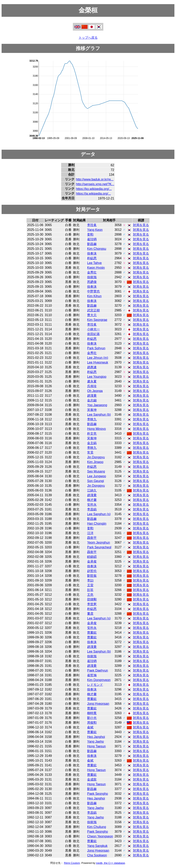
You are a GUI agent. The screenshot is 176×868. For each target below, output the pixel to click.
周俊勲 (92, 723)
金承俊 (92, 561)
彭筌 (90, 590)
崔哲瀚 (92, 675)
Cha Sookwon (97, 855)
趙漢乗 (92, 396)
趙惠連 (92, 367)
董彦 (90, 614)
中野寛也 (93, 291)
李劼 (90, 580)
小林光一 (93, 329)
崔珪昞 (92, 239)
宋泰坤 (92, 410)
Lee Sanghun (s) (99, 514)
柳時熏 (92, 713)
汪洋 (90, 533)
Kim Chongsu (97, 249)
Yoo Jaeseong (97, 405)
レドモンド (95, 685)
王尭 (90, 595)
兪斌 (90, 727)
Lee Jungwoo (97, 476)
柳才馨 (92, 500)
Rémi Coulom (72, 863)
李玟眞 (92, 225)
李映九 (92, 419)
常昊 (90, 452)
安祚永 (92, 505)
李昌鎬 (92, 509)
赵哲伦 (92, 571)
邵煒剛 (92, 599)
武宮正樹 (93, 310)
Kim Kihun (94, 296)
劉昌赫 (92, 244)
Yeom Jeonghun (98, 542)
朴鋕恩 (92, 258)
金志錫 (92, 400)
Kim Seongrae (97, 320)
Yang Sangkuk (97, 846)
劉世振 (92, 576)
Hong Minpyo (96, 429)
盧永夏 (92, 381)
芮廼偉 (92, 282)
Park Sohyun (96, 348)
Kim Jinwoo (95, 462)
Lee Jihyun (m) (98, 358)
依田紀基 (93, 334)
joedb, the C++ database (110, 863)
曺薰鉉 (92, 633)
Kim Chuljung (97, 827)
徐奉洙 (92, 253)
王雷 (90, 585)
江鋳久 (92, 490)
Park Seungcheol (99, 547)
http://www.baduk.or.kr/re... (95, 179)
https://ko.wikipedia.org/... (94, 189)
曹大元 (92, 315)
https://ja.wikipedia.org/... (93, 194)
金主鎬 (92, 443)
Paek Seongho (98, 794)
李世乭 (92, 604)
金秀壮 (92, 272)
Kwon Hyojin (96, 268)
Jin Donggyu (96, 457)
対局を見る (141, 225)
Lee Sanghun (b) (99, 415)
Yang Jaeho (95, 742)
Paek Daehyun (98, 670)
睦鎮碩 (92, 557)
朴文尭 (92, 434)
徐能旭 (92, 277)
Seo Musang (96, 471)
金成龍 (92, 779)
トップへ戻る (88, 38)
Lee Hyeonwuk (98, 362)
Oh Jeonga (95, 391)
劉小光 (92, 718)
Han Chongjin (97, 524)
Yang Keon (95, 230)
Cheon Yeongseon (100, 836)
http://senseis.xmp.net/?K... (95, 184)
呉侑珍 (92, 386)
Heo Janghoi (96, 737)
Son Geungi (96, 481)
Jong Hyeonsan (98, 704)
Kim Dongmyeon (99, 680)
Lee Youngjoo (97, 377)
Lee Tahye (94, 263)
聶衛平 (92, 538)
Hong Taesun (96, 746)
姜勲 (90, 234)
